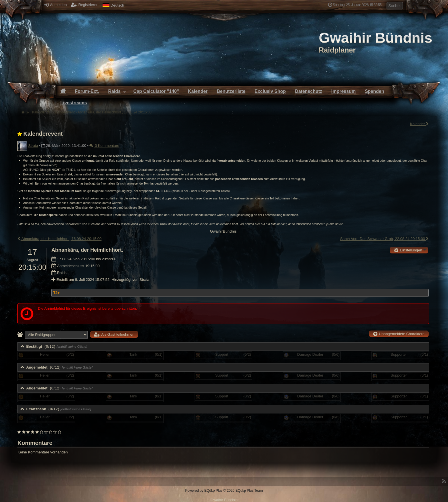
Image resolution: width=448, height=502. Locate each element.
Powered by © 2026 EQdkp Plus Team (224, 491)
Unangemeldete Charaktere (399, 334)
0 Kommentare (104, 146)
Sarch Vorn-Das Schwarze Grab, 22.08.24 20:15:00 (385, 239)
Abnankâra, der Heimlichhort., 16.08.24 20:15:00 (59, 239)
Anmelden (55, 5)
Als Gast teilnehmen (114, 334)
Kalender (420, 124)
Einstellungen (408, 250)
